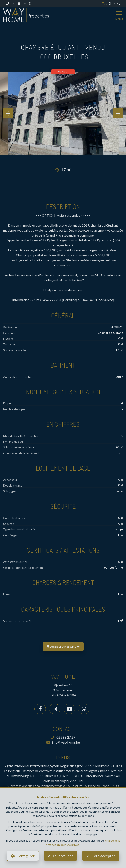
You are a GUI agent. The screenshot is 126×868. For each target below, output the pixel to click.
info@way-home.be (63, 742)
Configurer (26, 856)
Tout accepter (103, 856)
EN (111, 4)
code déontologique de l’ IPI (63, 781)
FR (103, 4)
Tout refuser (63, 856)
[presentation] (8, 113)
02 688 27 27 (63, 737)
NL (118, 4)
